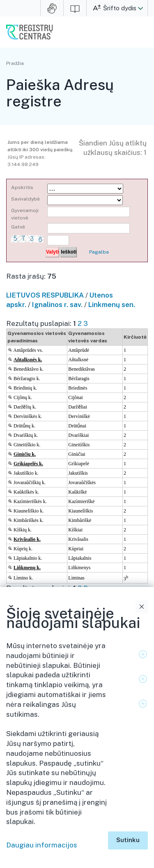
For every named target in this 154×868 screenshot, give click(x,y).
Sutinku (128, 840)
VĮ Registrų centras (30, 32)
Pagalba (99, 252)
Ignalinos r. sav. (57, 305)
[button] (140, 8)
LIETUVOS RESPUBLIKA (45, 295)
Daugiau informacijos (42, 845)
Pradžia (15, 63)
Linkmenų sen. (112, 305)
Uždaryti (142, 607)
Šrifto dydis (120, 8)
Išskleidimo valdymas (143, 654)
